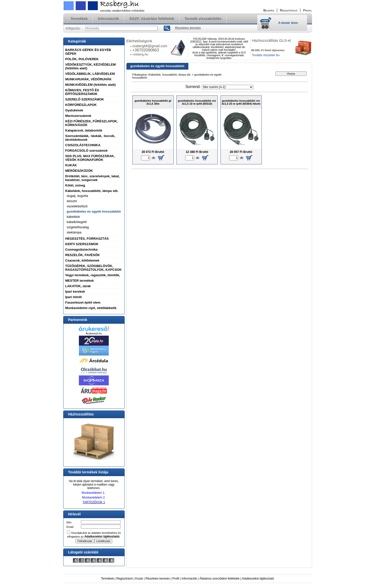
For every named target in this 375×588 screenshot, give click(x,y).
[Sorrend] (228, 87)
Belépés (269, 10)
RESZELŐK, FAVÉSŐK (82, 255)
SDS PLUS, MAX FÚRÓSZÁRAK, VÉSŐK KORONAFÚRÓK (90, 158)
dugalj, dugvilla (77, 196)
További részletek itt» (266, 55)
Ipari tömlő (73, 297)
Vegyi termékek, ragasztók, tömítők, (93, 275)
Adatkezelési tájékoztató (258, 579)
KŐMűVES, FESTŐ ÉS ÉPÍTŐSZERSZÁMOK (82, 92)
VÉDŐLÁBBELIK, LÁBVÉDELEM (90, 74)
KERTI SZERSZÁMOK (82, 244)
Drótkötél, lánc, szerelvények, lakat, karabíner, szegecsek (92, 178)
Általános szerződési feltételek (219, 579)
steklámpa (74, 232)
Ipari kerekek (75, 292)
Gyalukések (74, 110)
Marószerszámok (78, 116)
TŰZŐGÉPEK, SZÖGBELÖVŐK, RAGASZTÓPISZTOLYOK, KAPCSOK (93, 268)
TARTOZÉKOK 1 (94, 502)
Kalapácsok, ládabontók (84, 130)
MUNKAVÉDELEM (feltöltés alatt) (90, 85)
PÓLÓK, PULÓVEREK (82, 59)
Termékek (107, 579)
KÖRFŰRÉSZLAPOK (81, 105)
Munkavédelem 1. (93, 493)
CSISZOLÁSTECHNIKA (83, 145)
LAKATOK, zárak (78, 286)
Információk (189, 579)
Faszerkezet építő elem (83, 302)
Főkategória (140, 75)
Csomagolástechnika (81, 249)
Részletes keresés (158, 579)
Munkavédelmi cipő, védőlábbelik (91, 308)
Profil (176, 579)
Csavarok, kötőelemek (82, 260)
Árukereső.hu (94, 333)
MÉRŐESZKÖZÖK (79, 171)
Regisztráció (125, 579)
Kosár (139, 579)
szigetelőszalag (78, 227)
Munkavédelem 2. (94, 498)
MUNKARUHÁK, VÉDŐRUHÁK (88, 79)
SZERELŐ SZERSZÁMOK (85, 99)
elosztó (72, 201)
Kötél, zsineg (75, 185)
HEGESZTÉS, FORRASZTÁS (87, 239)
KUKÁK (71, 165)
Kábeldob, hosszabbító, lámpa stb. (92, 191)
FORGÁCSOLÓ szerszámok (86, 151)
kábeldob (73, 217)
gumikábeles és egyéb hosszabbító (94, 211)
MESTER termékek (80, 281)
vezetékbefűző (77, 206)
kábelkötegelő (77, 222)
